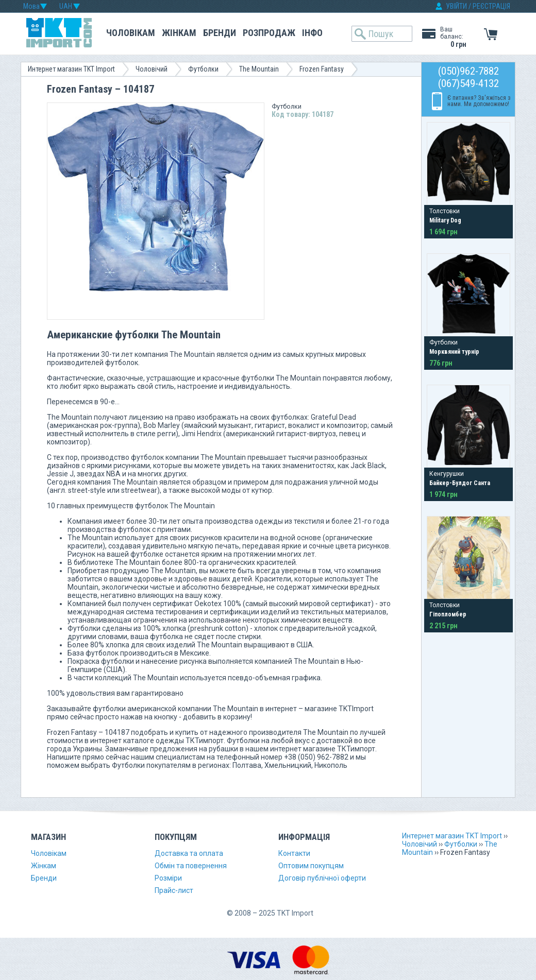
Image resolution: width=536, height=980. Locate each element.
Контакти (294, 853)
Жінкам (179, 33)
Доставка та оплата (189, 853)
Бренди (220, 33)
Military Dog (445, 220)
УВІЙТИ (456, 6)
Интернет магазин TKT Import (71, 69)
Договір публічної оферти (322, 878)
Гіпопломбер (448, 614)
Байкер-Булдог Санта (460, 483)
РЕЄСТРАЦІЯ (491, 6)
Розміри (168, 878)
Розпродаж (269, 33)
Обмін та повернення (191, 866)
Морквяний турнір (454, 352)
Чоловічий (152, 69)
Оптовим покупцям (311, 866)
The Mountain (259, 69)
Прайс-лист (174, 890)
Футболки (203, 69)
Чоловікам (131, 33)
